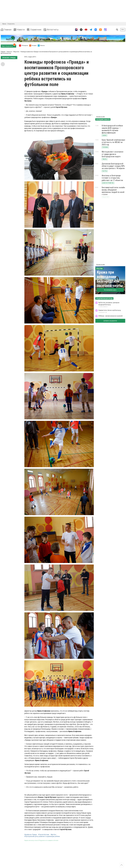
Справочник (34, 30)
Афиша (4, 24)
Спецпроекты (11, 24)
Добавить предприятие (110, 321)
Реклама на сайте (101, 117)
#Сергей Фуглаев (44, 835)
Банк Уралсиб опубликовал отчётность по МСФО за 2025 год (113, 142)
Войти (123, 30)
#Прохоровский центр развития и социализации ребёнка (42, 836)
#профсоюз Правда (31, 835)
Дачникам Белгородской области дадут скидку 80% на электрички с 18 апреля (113, 166)
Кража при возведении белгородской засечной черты (110, 279)
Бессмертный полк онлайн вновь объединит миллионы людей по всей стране (113, 191)
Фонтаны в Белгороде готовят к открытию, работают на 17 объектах (112, 178)
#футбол (53, 835)
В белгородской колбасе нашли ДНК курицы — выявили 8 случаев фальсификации (112, 129)
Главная (6, 30)
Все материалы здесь (110, 290)
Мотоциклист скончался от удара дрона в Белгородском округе (112, 154)
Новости (19, 30)
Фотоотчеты (51, 30)
